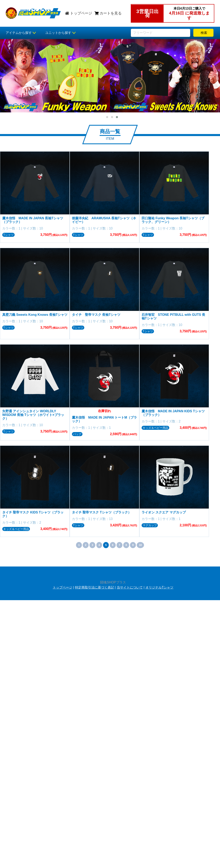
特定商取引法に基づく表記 (95, 586)
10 (140, 543)
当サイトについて (130, 586)
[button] (107, 117)
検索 (203, 33)
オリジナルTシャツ (159, 586)
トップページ (79, 13)
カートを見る (108, 13)
